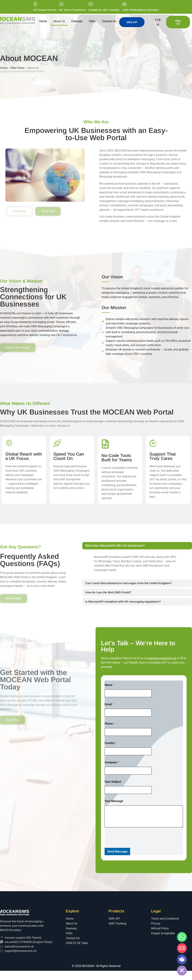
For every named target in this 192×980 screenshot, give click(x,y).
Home (43, 21)
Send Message (117, 861)
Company (112, 772)
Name (109, 694)
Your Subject (113, 791)
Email (109, 714)
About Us (59, 21)
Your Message (114, 810)
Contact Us (109, 21)
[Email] (182, 948)
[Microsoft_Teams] (182, 959)
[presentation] (132, 855)
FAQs (92, 21)
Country (111, 752)
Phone (110, 733)
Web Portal (17, 68)
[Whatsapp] (182, 937)
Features (77, 21)
